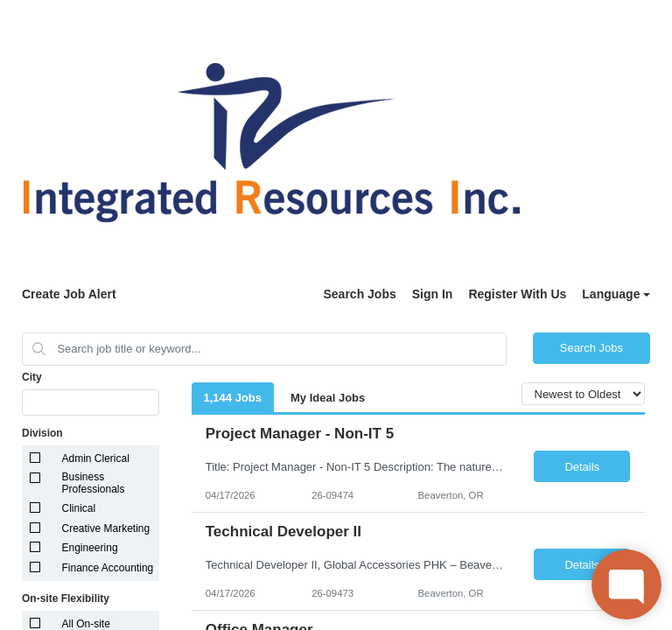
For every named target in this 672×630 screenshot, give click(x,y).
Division (42, 433)
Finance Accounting (108, 568)
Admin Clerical (96, 458)
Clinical (79, 508)
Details (582, 467)
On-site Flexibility (66, 598)
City (32, 377)
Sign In (433, 294)
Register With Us (517, 294)
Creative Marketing (106, 528)
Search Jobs (359, 294)
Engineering (90, 548)
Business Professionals (94, 483)
